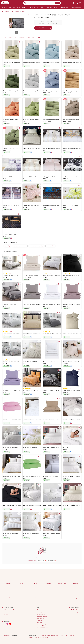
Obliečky (24, 11)
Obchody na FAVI (42, 612)
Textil (18, 7)
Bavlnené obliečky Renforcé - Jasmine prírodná (36, 276)
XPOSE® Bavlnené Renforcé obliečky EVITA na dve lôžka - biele (61, 276)
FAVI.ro (53, 635)
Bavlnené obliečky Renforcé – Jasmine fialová (16, 390)
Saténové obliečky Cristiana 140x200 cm (14, 177)
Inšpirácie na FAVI (42, 616)
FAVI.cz (44, 635)
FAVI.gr (42, 638)
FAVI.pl (49, 635)
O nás (39, 610)
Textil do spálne (15, 11)
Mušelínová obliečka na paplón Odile (53, 62)
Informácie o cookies (43, 627)
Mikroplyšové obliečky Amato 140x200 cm (15, 206)
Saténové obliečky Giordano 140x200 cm (14, 234)
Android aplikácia (77, 612)
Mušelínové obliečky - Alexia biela (53, 362)
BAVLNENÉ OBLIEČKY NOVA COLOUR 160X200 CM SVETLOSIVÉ (20, 448)
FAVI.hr (63, 635)
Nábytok (5, 7)
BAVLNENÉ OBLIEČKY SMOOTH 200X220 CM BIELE (57, 534)
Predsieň (62, 598)
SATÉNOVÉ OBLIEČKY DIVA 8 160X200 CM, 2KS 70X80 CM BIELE (21, 476)
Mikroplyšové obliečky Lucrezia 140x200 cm (55, 177)
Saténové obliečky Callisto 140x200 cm (34, 177)
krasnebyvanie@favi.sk (11, 610)
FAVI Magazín (41, 618)
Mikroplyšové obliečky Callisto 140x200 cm (55, 148)
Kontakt (6, 612)
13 (20, 255)
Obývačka (56, 7)
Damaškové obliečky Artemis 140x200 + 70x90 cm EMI (38, 148)
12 (20, 341)
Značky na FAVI (41, 614)
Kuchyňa (43, 7)
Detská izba (49, 598)
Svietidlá (25, 7)
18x (11, 331)
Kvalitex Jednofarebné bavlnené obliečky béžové (57, 419)
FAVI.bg (37, 638)
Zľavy (76, 598)
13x (51, 274)
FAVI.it (68, 635)
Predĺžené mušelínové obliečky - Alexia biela (35, 419)
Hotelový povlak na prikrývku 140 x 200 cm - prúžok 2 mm (59, 476)
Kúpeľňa (49, 7)
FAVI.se (72, 635)
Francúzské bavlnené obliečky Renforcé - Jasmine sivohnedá (40, 304)
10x (11, 274)
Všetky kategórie (76, 8)
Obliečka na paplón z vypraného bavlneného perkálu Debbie (40, 62)
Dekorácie (12, 7)
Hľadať (57, 3)
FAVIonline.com (8, 635)
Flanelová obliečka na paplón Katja (13, 62)
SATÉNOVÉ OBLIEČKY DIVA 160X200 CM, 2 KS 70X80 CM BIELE (60, 448)
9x (71, 274)
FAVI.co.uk (32, 638)
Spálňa (63, 7)
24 (60, 399)
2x (71, 389)
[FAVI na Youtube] (10, 624)
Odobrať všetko (32, 561)
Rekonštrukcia (34, 7)
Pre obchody (40, 621)
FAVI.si (46, 638)
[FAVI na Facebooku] (4, 624)
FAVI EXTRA (40, 623)
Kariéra (6, 614)
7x (11, 360)
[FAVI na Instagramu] (7, 624)
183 (80, 255)
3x (31, 389)
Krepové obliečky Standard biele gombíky (14, 333)
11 (40, 341)
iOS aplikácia (76, 610)
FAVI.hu (58, 635)
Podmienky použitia (42, 625)
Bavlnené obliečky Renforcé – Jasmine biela (55, 304)
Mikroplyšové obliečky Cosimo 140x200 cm (55, 206)
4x (51, 331)
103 (19, 313)
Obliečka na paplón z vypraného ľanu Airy (55, 91)
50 (60, 313)
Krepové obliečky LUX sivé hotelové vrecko (55, 333)
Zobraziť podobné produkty (43, 28)
